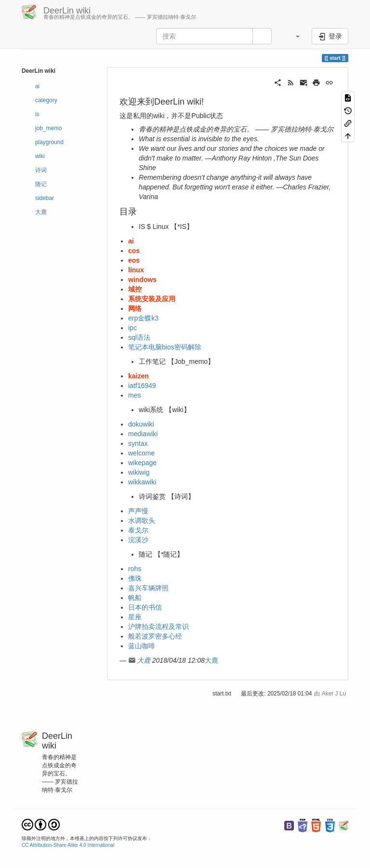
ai (37, 86)
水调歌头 (142, 521)
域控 (135, 289)
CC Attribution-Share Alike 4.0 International (68, 845)
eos (134, 260)
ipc (132, 328)
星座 (135, 617)
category (46, 100)
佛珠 (135, 578)
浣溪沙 (138, 540)
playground (49, 142)
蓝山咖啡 (142, 646)
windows (142, 280)
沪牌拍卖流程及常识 (159, 627)
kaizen (139, 376)
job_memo (49, 128)
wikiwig (139, 472)
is (37, 114)
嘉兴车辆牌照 (148, 588)
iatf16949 (142, 386)
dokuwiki (141, 424)
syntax (138, 443)
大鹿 (41, 212)
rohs (135, 569)
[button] (293, 36)
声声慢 (138, 511)
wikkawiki (142, 482)
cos (134, 251)
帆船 (135, 598)
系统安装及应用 (152, 299)
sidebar (45, 198)
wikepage (142, 463)
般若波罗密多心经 (155, 636)
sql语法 (139, 337)
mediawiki (143, 434)
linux (136, 270)
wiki (40, 156)
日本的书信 (145, 607)
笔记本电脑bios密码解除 (165, 347)
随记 (41, 184)
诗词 (41, 170)
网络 (135, 308)
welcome (141, 453)
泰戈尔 (138, 530)
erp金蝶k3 (143, 318)
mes (134, 395)
